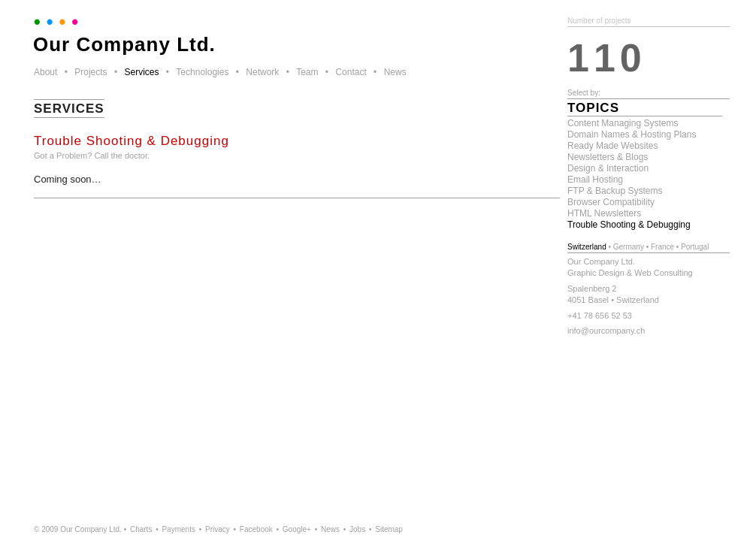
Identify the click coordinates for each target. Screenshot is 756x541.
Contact (351, 72)
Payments (178, 529)
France (662, 247)
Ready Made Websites (613, 146)
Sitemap (389, 529)
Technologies (202, 72)
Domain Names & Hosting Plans (632, 134)
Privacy (218, 529)
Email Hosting (595, 180)
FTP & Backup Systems (615, 191)
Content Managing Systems (623, 123)
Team (307, 72)
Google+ (297, 529)
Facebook (256, 529)
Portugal (695, 247)
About (45, 72)
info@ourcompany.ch (606, 331)
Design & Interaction (608, 168)
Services (141, 72)
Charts (141, 529)
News (395, 72)
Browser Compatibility (611, 202)
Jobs (357, 529)
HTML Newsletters (604, 213)
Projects (91, 72)
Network (262, 72)
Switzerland (587, 247)
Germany (629, 247)
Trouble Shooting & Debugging (629, 225)
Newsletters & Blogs (608, 157)
